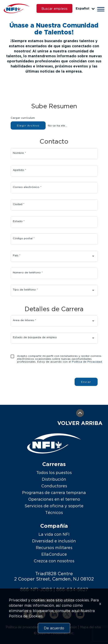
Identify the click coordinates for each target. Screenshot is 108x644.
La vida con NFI (54, 534)
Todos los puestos (54, 473)
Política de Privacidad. (87, 362)
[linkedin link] (54, 614)
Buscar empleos (54, 8)
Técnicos (54, 513)
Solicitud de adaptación (59, 627)
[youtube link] (80, 614)
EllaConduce (54, 554)
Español (85, 8)
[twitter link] (67, 614)
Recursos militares (54, 548)
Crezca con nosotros (54, 561)
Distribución (54, 479)
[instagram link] (41, 614)
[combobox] (54, 257)
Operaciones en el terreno (54, 499)
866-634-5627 (72, 590)
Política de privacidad (22, 627)
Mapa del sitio (91, 627)
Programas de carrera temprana (54, 493)
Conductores (54, 486)
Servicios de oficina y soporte (54, 506)
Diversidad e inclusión (54, 541)
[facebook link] (28, 614)
